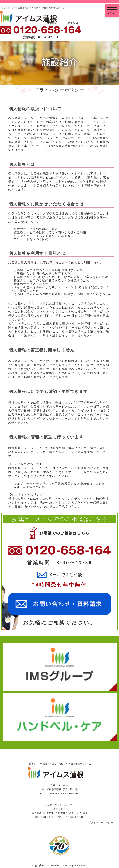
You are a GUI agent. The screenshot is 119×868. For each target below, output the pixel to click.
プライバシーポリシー (101, 823)
